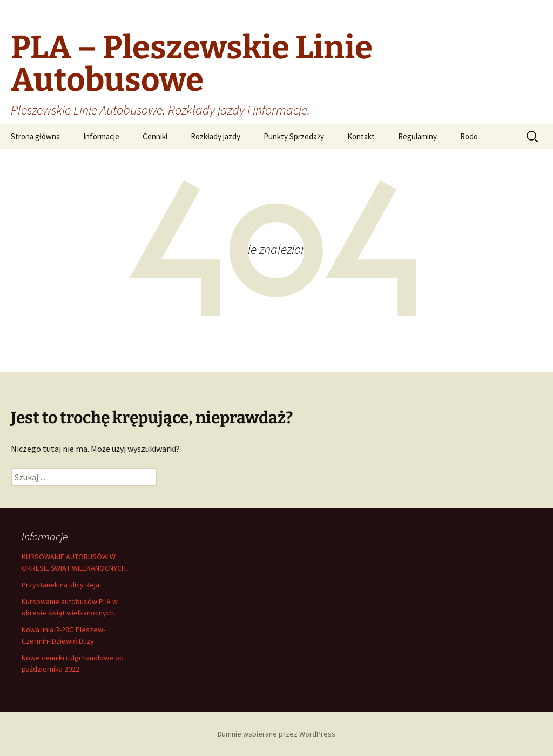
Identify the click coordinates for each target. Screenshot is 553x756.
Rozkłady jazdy (215, 136)
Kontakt (361, 136)
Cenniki (155, 136)
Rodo (469, 136)
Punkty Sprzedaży (294, 136)
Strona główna (35, 136)
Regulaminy (417, 136)
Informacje (101, 136)
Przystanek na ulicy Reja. (61, 585)
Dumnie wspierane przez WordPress (276, 734)
